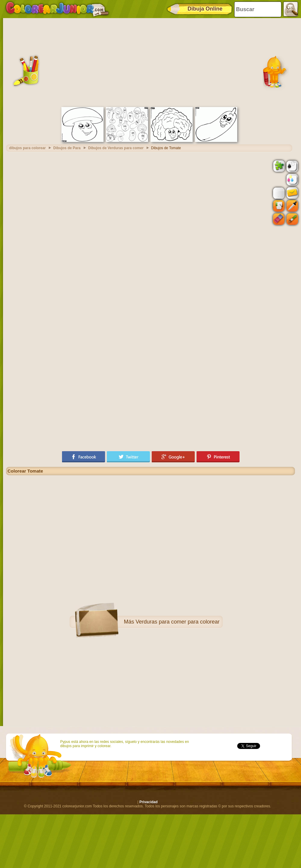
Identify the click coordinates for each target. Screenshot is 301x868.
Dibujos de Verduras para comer (116, 148)
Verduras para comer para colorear (177, 622)
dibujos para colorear (27, 148)
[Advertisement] (151, 62)
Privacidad (149, 802)
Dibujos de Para (67, 148)
